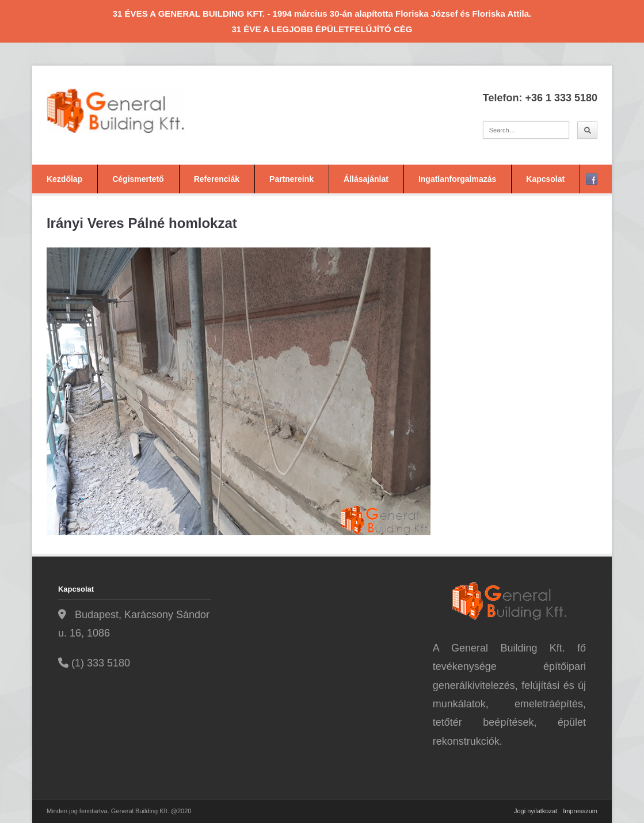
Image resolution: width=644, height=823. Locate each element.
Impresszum (580, 811)
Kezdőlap (64, 179)
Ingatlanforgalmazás (457, 179)
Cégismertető (138, 179)
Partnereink (291, 179)
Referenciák (217, 179)
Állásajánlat (366, 179)
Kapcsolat (545, 179)
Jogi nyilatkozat (536, 811)
